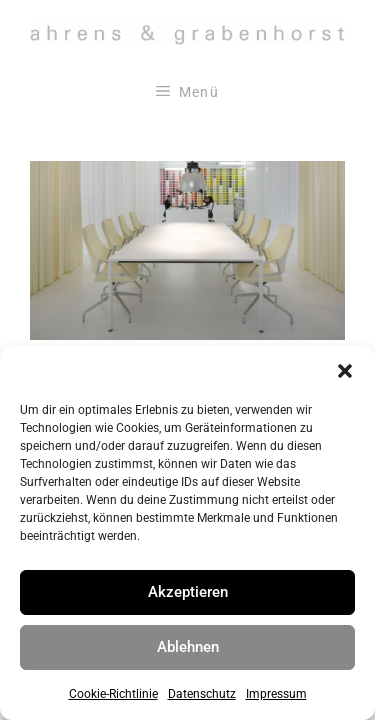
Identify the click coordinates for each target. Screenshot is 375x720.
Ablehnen (188, 647)
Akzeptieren (188, 592)
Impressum (276, 694)
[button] (345, 371)
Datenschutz (202, 694)
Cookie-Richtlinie (113, 694)
